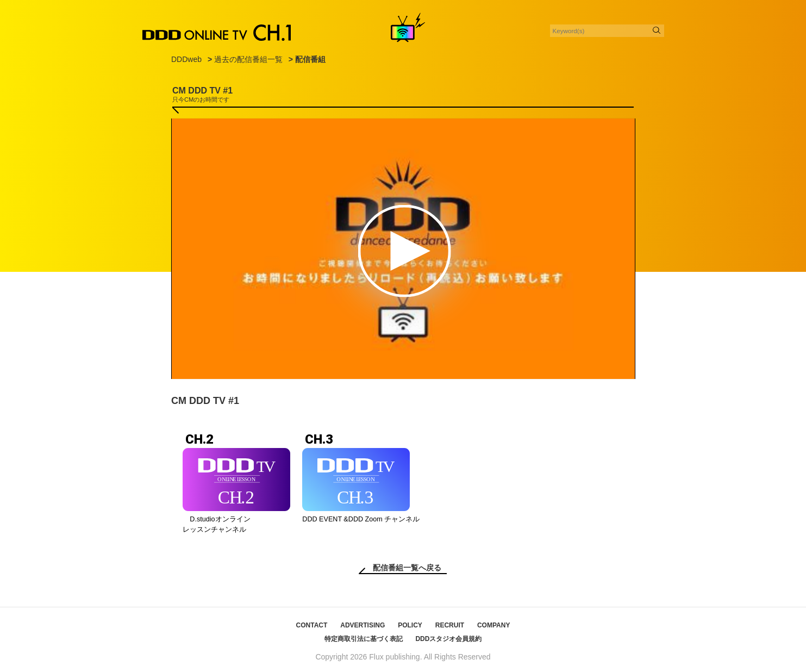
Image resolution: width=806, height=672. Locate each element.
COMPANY (493, 625)
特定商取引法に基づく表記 (364, 639)
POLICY (410, 625)
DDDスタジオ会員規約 (448, 639)
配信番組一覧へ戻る (407, 568)
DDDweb (186, 59)
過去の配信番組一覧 (248, 59)
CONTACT (312, 625)
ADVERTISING (363, 625)
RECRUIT (450, 625)
